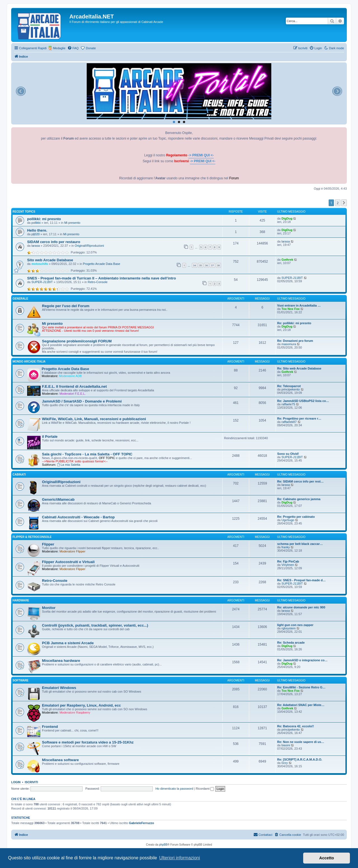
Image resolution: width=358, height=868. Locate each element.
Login (16, 782)
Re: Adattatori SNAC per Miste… (301, 705)
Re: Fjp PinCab (288, 561)
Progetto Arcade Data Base (101, 264)
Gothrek (287, 260)
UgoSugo (288, 520)
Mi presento (72, 223)
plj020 (35, 234)
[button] (344, 203)
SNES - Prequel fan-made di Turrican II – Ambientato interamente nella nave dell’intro (102, 278)
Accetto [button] (327, 858)
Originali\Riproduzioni (89, 246)
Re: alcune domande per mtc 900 (301, 607)
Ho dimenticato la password (174, 789)
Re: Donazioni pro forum (295, 341)
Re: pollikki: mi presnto (294, 323)
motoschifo (40, 264)
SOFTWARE (21, 680)
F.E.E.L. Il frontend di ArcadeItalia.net (74, 386)
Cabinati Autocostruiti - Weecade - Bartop (78, 517)
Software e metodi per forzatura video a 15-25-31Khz (88, 742)
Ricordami (205, 789)
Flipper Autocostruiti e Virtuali (68, 562)
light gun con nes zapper (295, 625)
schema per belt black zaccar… (300, 544)
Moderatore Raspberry (75, 712)
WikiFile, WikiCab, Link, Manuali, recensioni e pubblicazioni (94, 419)
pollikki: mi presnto (44, 219)
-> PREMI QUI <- (201, 155)
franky (286, 547)
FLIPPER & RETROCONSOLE (32, 537)
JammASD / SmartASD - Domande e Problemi (82, 401)
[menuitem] (73, 48)
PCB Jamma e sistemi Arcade (68, 643)
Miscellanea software (60, 760)
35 (201, 265)
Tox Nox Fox (290, 309)
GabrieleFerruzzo (142, 823)
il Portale (50, 437)
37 (212, 265)
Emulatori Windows (59, 688)
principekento (290, 389)
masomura (289, 344)
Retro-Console (98, 282)
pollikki (36, 223)
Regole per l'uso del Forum (66, 306)
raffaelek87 (289, 422)
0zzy (285, 763)
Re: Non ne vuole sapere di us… (301, 742)
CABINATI (19, 475)
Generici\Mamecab (58, 499)
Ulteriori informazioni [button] (180, 858)
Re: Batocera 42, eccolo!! (295, 726)
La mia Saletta (69, 465)
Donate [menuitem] (91, 48)
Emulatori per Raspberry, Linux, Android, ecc (81, 705)
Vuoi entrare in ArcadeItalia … (299, 305)
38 (218, 265)
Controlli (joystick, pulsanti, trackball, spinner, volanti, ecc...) (95, 625)
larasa (36, 246)
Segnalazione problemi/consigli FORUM (77, 341)
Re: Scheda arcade (291, 643)
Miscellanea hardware (61, 661)
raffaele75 (288, 404)
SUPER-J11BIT (42, 282)
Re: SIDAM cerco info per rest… (300, 481)
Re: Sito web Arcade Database (299, 368)
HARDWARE (21, 600)
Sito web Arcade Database (50, 260)
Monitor (49, 608)
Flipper (48, 544)
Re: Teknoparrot (289, 386)
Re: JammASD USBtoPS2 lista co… (303, 401)
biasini (286, 745)
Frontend (50, 727)
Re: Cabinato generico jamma (299, 499)
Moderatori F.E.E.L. (72, 394)
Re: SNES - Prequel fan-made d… (302, 580)
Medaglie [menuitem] (59, 48)
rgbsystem (288, 628)
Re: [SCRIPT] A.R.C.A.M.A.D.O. (300, 759)
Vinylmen (288, 565)
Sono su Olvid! (288, 454)
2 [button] (338, 203)
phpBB (163, 845)
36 (206, 265)
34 (194, 265)
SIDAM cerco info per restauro (54, 242)
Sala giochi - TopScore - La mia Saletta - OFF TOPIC (87, 454)
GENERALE (20, 299)
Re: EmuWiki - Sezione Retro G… (301, 687)
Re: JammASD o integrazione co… (302, 660)
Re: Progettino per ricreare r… (299, 418)
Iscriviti (31, 782)
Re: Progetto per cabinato (296, 517)
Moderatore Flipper (72, 551)
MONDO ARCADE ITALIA (29, 362)
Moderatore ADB (70, 376)
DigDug (287, 218)
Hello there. (37, 230)
